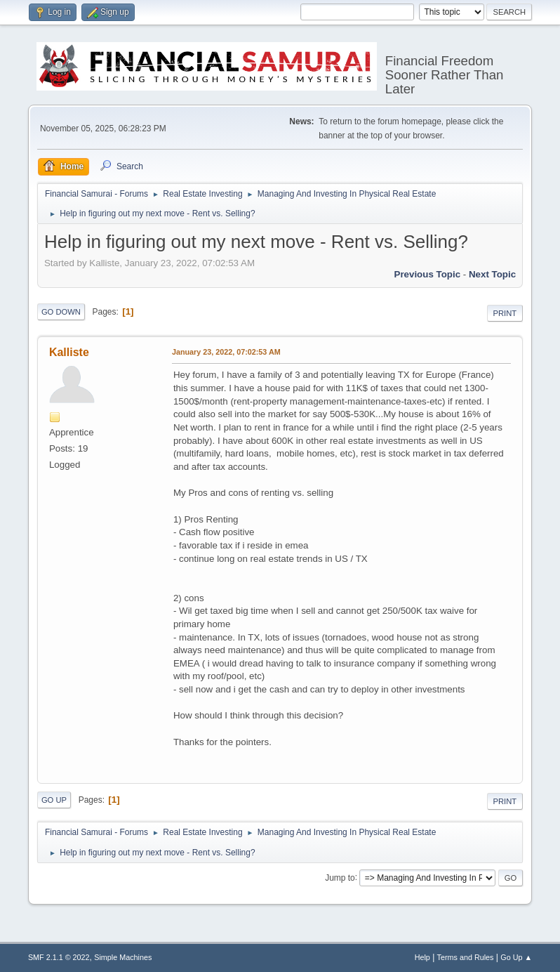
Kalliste (69, 352)
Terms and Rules (466, 957)
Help (422, 957)
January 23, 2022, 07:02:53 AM (226, 352)
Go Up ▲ (516, 957)
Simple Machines (123, 957)
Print (505, 313)
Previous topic (428, 274)
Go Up (54, 800)
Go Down (61, 312)
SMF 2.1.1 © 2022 (59, 957)
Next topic (492, 274)
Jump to (340, 877)
